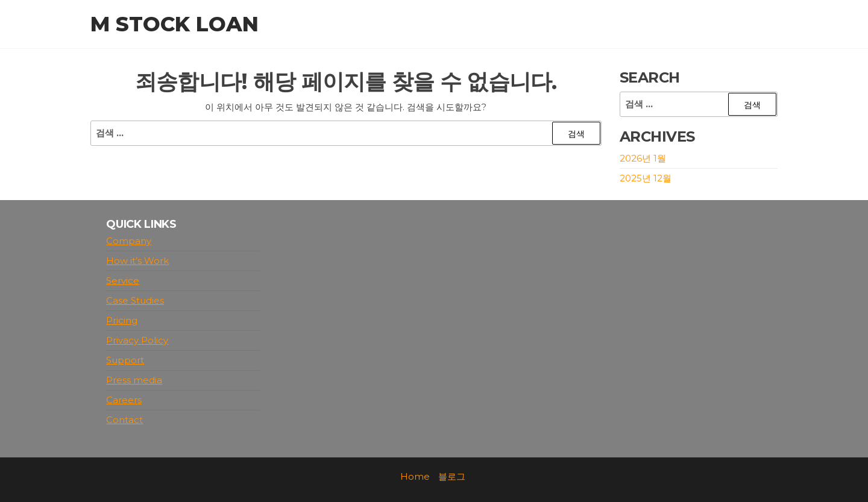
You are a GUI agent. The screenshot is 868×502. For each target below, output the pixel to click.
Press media (134, 380)
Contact (124, 420)
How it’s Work (137, 261)
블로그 (452, 476)
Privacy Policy (137, 340)
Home (415, 476)
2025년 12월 (646, 178)
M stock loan (175, 24)
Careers (124, 400)
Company (129, 241)
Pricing (122, 320)
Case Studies (135, 300)
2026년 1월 (643, 158)
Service (123, 281)
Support (125, 360)
